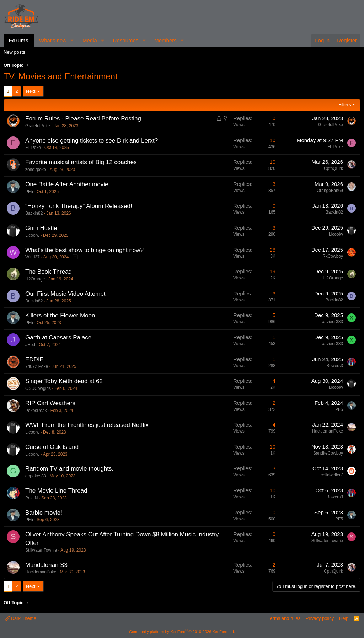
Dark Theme (21, 618)
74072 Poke (37, 366)
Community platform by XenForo (182, 632)
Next (31, 91)
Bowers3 (335, 366)
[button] (72, 40)
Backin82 (34, 213)
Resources (126, 40)
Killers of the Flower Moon (60, 315)
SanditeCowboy (328, 453)
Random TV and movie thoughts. (69, 469)
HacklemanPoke (328, 431)
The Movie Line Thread (56, 491)
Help (344, 618)
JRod (30, 345)
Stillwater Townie (41, 550)
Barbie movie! (44, 513)
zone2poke (36, 170)
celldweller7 (332, 475)
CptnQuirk (333, 168)
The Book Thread (49, 272)
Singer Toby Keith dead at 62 (64, 381)
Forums (19, 40)
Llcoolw (32, 235)
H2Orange (35, 279)
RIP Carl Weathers (50, 403)
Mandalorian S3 (46, 565)
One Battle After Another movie (67, 184)
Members (165, 40)
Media (90, 40)
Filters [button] (345, 105)
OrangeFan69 (330, 191)
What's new (53, 40)
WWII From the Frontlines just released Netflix (87, 425)
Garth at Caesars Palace (58, 337)
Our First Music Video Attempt (65, 294)
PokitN (31, 498)
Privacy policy (320, 618)
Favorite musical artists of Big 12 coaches (81, 162)
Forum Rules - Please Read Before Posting (83, 119)
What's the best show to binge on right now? (84, 250)
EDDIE (34, 360)
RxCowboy (333, 256)
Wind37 (33, 257)
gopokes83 (36, 476)
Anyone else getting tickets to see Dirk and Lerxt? (92, 141)
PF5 (29, 192)
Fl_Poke (33, 148)
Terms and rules (284, 618)
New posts (14, 52)
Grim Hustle (41, 228)
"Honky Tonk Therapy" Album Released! (79, 206)
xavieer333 (333, 322)
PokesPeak (36, 411)
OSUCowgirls (38, 388)
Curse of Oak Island (52, 447)
